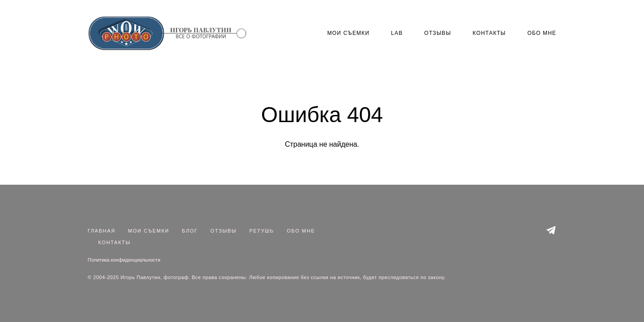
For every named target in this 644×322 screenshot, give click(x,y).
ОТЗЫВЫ (438, 33)
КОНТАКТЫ (489, 33)
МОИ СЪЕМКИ (349, 33)
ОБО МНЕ (542, 33)
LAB (397, 33)
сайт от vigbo (322, 301)
